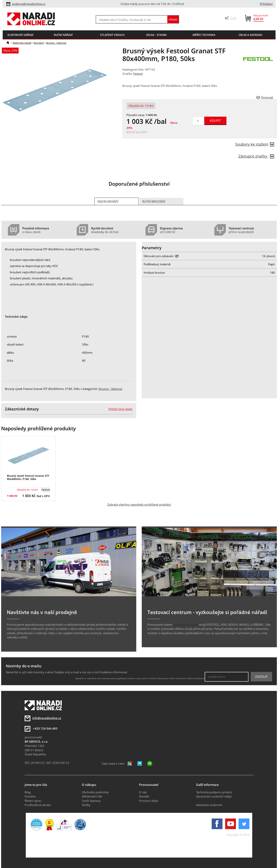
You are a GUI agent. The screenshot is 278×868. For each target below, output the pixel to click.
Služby (86, 805)
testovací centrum (186, 624)
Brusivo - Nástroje (56, 43)
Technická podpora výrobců (214, 792)
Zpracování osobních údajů (214, 796)
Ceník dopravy (91, 801)
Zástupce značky (256, 156)
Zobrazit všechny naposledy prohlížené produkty (139, 504)
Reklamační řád (92, 796)
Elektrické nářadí (22, 43)
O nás (143, 792)
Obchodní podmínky (95, 792)
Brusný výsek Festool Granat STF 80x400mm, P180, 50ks (28, 477)
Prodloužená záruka (38, 805)
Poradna (30, 796)
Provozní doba (149, 801)
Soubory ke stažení (255, 144)
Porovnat (267, 97)
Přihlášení (266, 4)
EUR (233, 18)
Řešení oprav (33, 801)
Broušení (39, 43)
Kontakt (144, 796)
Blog (28, 792)
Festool (138, 74)
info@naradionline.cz (47, 718)
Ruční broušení (154, 201)
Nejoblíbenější (108, 201)
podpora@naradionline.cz (29, 4)
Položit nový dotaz (120, 409)
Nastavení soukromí (209, 805)
